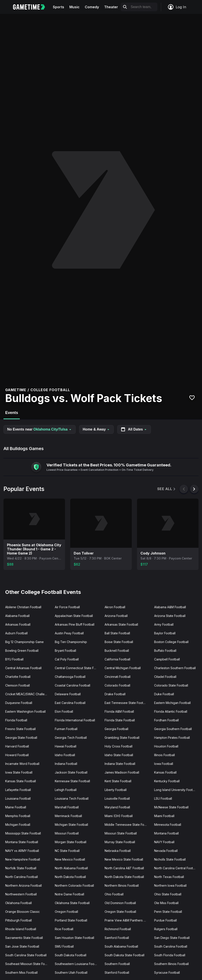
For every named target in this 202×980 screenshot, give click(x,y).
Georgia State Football (21, 738)
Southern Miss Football (21, 972)
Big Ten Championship (71, 642)
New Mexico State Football (124, 859)
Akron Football (115, 607)
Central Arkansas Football (23, 668)
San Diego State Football (172, 938)
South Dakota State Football (124, 955)
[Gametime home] (32, 7)
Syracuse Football (167, 972)
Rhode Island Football (21, 929)
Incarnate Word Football (22, 764)
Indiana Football (66, 764)
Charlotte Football (18, 677)
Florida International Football (75, 720)
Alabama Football (17, 616)
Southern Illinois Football (171, 964)
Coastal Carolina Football (73, 685)
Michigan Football (18, 825)
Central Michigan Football (123, 668)
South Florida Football (170, 955)
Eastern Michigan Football (172, 703)
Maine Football (16, 807)
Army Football (164, 624)
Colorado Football (117, 685)
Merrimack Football (68, 816)
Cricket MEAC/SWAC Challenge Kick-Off (28, 694)
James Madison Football (122, 772)
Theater (111, 7)
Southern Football (117, 964)
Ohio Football (114, 894)
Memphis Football (18, 816)
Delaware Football (68, 694)
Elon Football (64, 711)
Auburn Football (16, 633)
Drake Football (115, 694)
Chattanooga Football (70, 677)
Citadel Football (165, 677)
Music (74, 7)
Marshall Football (67, 807)
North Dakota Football (70, 877)
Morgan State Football (71, 842)
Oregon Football (66, 912)
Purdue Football (165, 920)
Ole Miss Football (166, 903)
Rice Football (64, 929)
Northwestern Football (21, 894)
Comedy (92, 7)
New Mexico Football (70, 859)
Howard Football (17, 755)
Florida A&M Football (119, 711)
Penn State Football (168, 912)
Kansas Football (165, 772)
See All (167, 489)
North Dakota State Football (124, 877)
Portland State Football (71, 920)
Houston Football (166, 746)
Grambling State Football (122, 738)
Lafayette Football (18, 790)
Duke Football (164, 694)
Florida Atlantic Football (171, 711)
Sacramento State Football (24, 938)
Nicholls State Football (170, 859)
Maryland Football (117, 807)
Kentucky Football (167, 781)
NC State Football (67, 851)
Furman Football (66, 729)
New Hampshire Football (23, 859)
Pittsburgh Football (18, 920)
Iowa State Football (19, 772)
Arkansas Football (18, 624)
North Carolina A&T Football (124, 868)
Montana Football (166, 833)
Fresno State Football (20, 729)
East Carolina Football (70, 703)
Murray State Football (120, 842)
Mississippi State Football (23, 833)
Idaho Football (65, 755)
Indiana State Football (120, 764)
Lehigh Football (66, 790)
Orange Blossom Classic (23, 912)
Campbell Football (167, 659)
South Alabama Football (121, 946)
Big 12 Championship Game (24, 642)
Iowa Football (164, 764)
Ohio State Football (168, 894)
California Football (117, 659)
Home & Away (97, 429)
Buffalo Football (165, 651)
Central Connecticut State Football (78, 668)
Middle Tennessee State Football (128, 825)
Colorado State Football (171, 685)
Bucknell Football (117, 651)
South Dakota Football (71, 955)
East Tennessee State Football (126, 703)
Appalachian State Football (74, 616)
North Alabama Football (71, 868)
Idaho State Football (119, 755)
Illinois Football (164, 755)
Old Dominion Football (120, 903)
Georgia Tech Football (71, 738)
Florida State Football (120, 720)
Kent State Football (118, 781)
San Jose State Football (22, 946)
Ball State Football (117, 633)
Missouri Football (67, 833)
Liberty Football (116, 790)
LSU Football (163, 798)
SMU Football (64, 946)
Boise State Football (119, 642)
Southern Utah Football (71, 972)
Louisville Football (117, 798)
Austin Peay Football (69, 633)
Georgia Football (116, 729)
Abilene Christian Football (23, 607)
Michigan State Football (71, 825)
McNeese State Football (171, 807)
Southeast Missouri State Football (28, 964)
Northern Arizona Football (23, 885)
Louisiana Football (18, 798)
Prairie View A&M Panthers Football (128, 920)
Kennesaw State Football (72, 781)
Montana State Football (22, 842)
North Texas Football (169, 877)
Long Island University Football (176, 790)
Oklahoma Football (18, 903)
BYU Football (14, 659)
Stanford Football (117, 972)
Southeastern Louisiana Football (78, 964)
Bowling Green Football (22, 651)
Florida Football (16, 720)
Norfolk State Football (21, 868)
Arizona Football (116, 616)
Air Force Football (67, 607)
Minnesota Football (168, 825)
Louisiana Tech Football (72, 798)
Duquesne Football (19, 703)
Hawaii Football (66, 746)
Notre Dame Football (69, 894)
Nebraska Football (118, 851)
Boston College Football (171, 642)
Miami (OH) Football (119, 816)
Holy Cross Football (119, 746)
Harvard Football (17, 746)
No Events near (40, 429)
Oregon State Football (120, 912)
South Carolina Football (171, 946)
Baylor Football (165, 633)
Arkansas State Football (121, 624)
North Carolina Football (22, 877)
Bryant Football (65, 651)
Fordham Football (166, 720)
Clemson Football (18, 685)
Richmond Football (118, 929)
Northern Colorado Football (74, 885)
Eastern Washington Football (25, 711)
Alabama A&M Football (170, 607)
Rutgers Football (166, 929)
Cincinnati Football (118, 677)
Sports (58, 7)
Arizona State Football (170, 616)
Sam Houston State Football (74, 938)
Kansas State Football (21, 781)
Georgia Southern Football (173, 729)
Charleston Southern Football (175, 668)
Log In (177, 7)
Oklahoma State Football (72, 903)
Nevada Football (166, 851)
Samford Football (117, 938)
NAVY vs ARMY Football (22, 851)
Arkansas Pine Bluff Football (75, 624)
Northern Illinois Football (122, 885)
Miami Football (164, 816)
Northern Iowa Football (170, 885)
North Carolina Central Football (176, 868)
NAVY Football (164, 842)
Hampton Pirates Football (172, 738)
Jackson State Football (71, 772)
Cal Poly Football (67, 659)
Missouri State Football (121, 833)
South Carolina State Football (26, 955)
